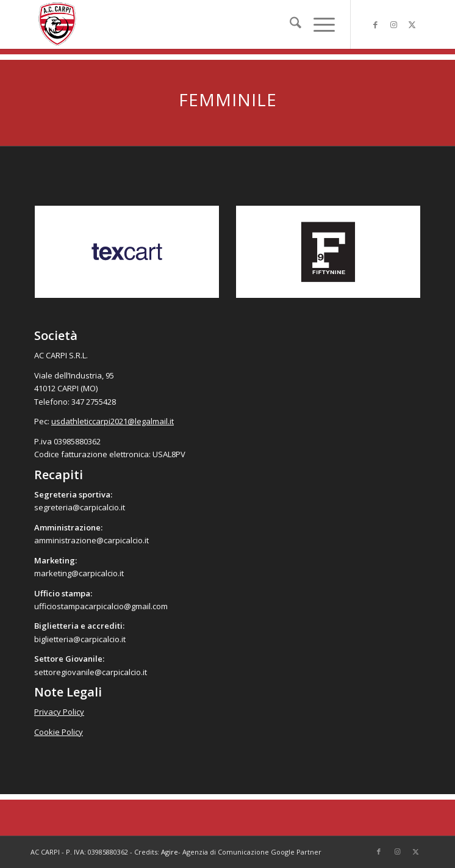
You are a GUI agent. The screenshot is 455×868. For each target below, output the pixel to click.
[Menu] (318, 24)
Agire (170, 852)
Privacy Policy (59, 712)
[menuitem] (289, 24)
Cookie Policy (59, 732)
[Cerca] (289, 24)
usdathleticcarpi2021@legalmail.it (113, 421)
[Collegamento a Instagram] (393, 25)
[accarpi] (189, 24)
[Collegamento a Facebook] (375, 25)
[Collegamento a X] (412, 25)
